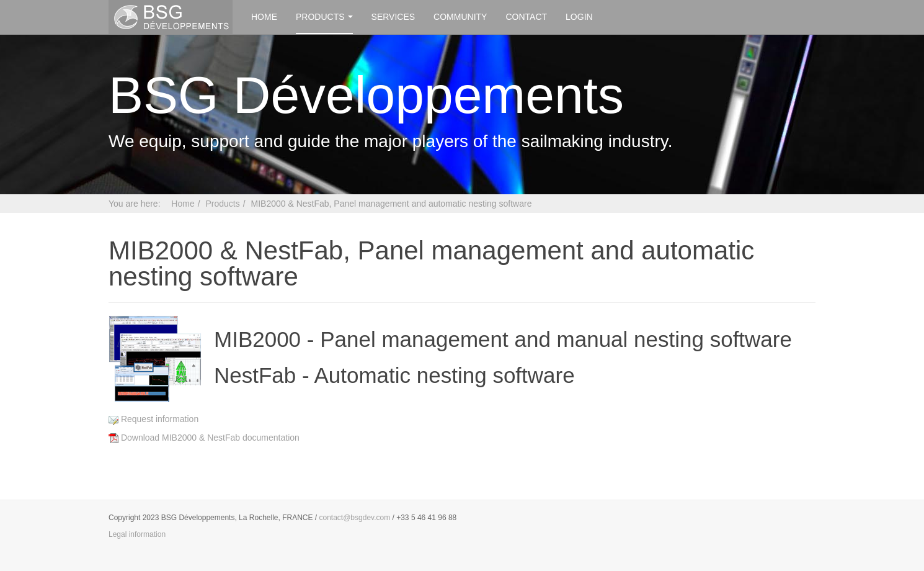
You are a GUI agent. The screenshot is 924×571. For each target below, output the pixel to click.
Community (460, 17)
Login (579, 17)
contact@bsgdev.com (355, 518)
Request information (153, 419)
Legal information (137, 534)
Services (393, 17)
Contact (526, 17)
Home (264, 17)
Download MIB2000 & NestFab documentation (204, 438)
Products (324, 17)
